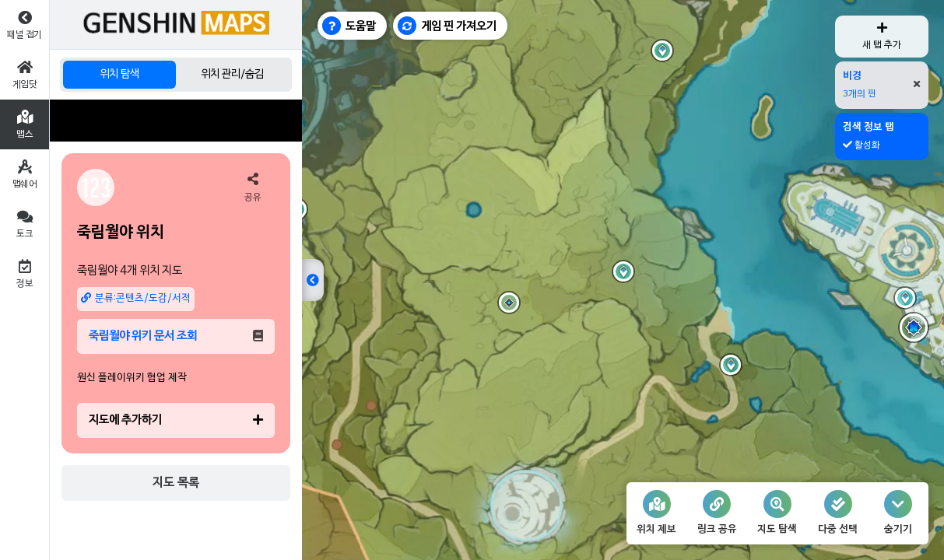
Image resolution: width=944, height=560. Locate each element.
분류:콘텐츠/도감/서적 (136, 298)
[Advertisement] (176, 121)
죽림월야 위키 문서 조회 (176, 336)
